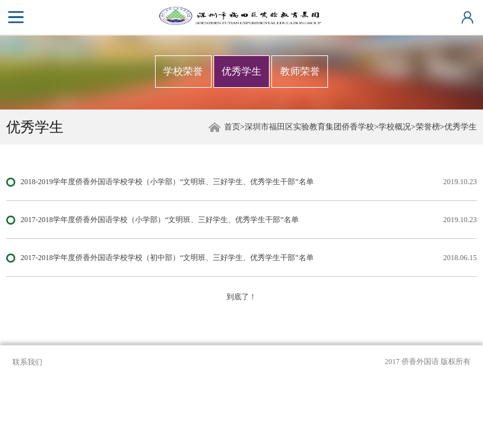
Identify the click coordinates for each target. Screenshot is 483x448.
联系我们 (27, 362)
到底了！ (241, 297)
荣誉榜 (428, 127)
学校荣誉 (183, 71)
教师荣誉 (300, 71)
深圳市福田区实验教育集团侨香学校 (309, 127)
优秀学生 (241, 71)
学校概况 (395, 127)
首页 (232, 127)
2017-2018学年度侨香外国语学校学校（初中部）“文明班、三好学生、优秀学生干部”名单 (167, 258)
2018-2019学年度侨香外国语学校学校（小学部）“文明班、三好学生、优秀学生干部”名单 (167, 182)
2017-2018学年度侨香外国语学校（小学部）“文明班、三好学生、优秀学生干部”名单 (160, 220)
